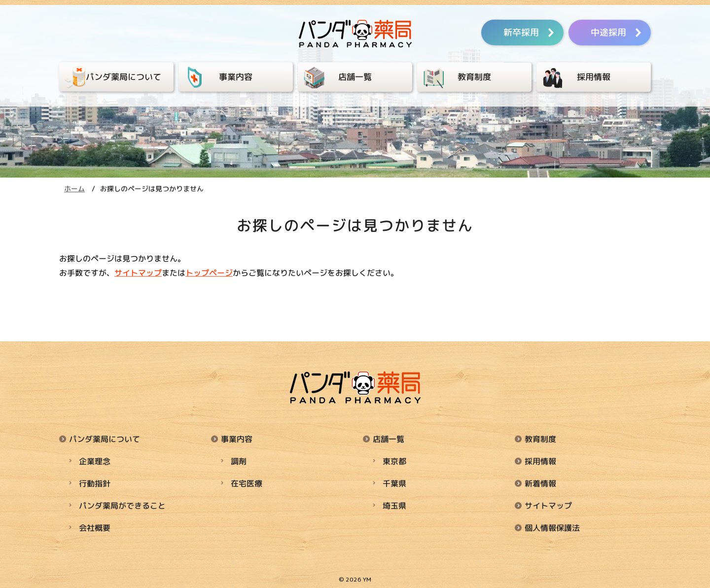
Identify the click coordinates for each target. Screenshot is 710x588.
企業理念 (95, 460)
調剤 (239, 460)
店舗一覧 (389, 439)
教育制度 (540, 439)
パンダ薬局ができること (122, 504)
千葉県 (394, 482)
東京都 (394, 460)
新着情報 (540, 482)
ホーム (74, 189)
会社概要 (95, 525)
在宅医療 (247, 482)
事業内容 (237, 439)
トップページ (209, 273)
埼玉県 (394, 504)
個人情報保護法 (552, 525)
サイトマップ (138, 273)
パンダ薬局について (105, 439)
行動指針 (95, 482)
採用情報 (540, 460)
